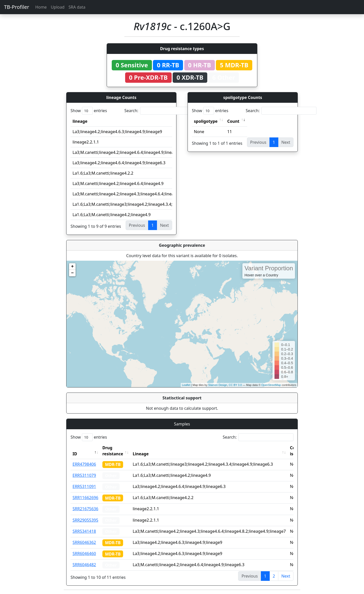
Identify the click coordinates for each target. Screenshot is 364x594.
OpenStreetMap (271, 385)
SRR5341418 (84, 531)
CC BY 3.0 (235, 385)
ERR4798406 (84, 464)
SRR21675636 (85, 509)
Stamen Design (218, 385)
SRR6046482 (84, 565)
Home (41, 7)
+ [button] (72, 267)
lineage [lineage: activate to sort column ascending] (80, 121)
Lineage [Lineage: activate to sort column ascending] (141, 454)
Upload (58, 7)
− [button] (72, 273)
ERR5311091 (84, 486)
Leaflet (186, 385)
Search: (160, 111)
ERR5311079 (84, 475)
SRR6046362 (84, 542)
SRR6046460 (84, 554)
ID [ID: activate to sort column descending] (75, 454)
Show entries (89, 111)
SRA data (77, 7)
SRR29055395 (85, 520)
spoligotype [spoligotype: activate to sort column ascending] (206, 121)
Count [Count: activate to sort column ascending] (233, 121)
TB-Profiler (17, 7)
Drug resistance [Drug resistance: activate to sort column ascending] (113, 451)
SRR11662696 (85, 498)
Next (286, 576)
